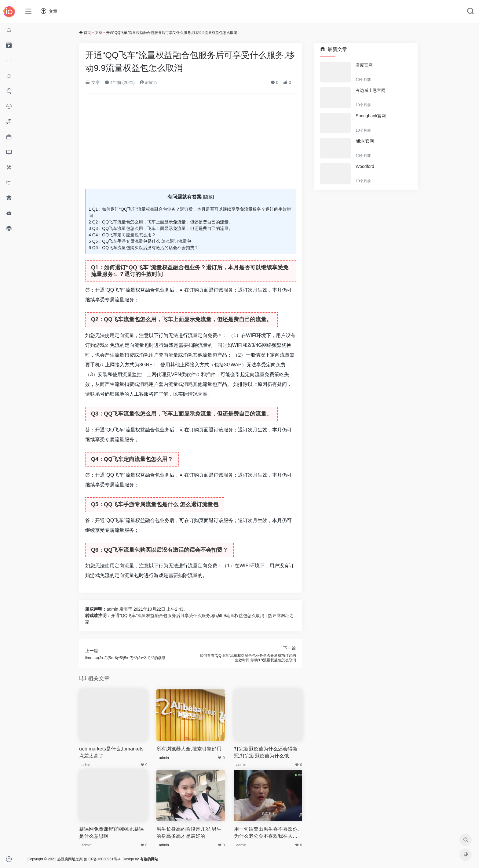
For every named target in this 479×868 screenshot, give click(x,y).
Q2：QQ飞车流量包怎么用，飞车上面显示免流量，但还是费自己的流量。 (161, 222)
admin (148, 82)
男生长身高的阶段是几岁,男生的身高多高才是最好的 (189, 833)
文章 (99, 33)
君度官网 (364, 65)
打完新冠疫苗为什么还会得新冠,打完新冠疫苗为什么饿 (266, 752)
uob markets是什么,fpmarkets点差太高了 (111, 752)
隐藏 (208, 197)
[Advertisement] (191, 143)
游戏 (100, 345)
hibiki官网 (365, 141)
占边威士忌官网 (371, 90)
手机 (95, 365)
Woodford (365, 166)
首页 (87, 33)
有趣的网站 (149, 859)
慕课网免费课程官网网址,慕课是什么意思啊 (112, 833)
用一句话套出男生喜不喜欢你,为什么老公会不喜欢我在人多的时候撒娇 (266, 833)
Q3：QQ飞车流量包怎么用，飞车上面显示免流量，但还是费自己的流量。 (161, 228)
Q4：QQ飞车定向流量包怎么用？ (122, 235)
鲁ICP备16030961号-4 (102, 859)
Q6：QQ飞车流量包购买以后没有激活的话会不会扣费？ (144, 248)
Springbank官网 (371, 116)
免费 (212, 335)
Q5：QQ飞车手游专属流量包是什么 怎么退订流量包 (140, 241)
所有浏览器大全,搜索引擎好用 (189, 749)
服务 (108, 274)
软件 (191, 374)
